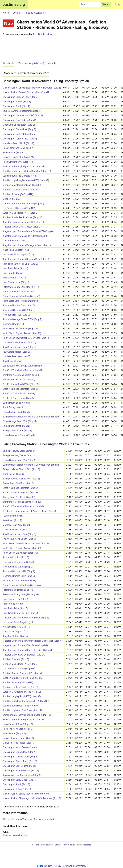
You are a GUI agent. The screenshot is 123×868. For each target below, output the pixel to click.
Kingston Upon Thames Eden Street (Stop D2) (25, 645)
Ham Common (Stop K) (14, 278)
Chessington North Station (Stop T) (20, 134)
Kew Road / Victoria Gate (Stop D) (19, 534)
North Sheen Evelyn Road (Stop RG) (20, 553)
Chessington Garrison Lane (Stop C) (20, 97)
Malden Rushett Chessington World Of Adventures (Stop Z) (32, 88)
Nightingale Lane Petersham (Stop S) (21, 301)
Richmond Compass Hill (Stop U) (19, 310)
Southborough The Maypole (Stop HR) (21, 176)
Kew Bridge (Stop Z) (12, 361)
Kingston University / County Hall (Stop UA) (24, 655)
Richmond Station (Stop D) (16, 557)
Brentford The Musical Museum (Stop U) (23, 370)
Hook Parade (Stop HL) (14, 153)
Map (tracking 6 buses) (31, 63)
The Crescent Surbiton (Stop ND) (19, 208)
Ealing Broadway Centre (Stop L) (19, 455)
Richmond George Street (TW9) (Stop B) (22, 319)
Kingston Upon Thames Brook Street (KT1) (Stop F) (28, 650)
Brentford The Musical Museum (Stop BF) (23, 506)
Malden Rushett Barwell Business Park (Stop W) (26, 794)
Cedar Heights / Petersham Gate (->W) (22, 585)
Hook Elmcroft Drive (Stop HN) (18, 162)
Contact (36, 845)
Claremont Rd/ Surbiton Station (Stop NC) (23, 204)
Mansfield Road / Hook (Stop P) (18, 143)
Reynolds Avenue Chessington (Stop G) (22, 775)
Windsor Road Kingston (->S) (17, 627)
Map (118, 4)
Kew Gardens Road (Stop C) (16, 530)
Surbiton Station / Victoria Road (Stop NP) (23, 678)
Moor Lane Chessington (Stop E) (19, 125)
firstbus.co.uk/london (15, 835)
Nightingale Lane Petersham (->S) (19, 581)
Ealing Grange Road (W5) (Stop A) (19, 460)
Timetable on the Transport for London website (29, 820)
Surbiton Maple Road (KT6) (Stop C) (20, 664)
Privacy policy (69, 845)
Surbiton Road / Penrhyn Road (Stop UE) (23, 217)
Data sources (47, 845)
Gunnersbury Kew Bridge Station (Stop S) (23, 366)
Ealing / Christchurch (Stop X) (17, 431)
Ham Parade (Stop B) (13, 604)
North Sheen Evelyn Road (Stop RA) (20, 329)
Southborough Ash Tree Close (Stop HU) (23, 710)
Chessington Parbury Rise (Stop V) (20, 139)
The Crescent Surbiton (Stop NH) (19, 669)
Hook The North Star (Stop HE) (18, 729)
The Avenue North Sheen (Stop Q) (19, 343)
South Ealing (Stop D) (13, 474)
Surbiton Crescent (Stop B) (16, 659)
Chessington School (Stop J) (17, 789)
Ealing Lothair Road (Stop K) (17, 412)
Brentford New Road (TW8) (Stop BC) (21, 493)
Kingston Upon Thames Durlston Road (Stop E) (26, 618)
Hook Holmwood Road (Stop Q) (18, 738)
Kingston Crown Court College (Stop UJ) (23, 227)
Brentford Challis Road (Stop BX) (19, 393)
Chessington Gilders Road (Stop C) (20, 761)
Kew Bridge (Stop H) (13, 516)
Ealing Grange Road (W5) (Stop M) (20, 421)
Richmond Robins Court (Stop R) (19, 576)
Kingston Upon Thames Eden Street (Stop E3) (25, 236)
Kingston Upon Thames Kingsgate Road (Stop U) (27, 245)
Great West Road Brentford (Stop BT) (21, 389)
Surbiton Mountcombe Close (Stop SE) (22, 692)
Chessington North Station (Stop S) (20, 747)
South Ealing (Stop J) (13, 407)
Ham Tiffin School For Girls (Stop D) (20, 613)
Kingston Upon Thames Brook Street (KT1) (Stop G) (28, 231)
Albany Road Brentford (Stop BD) (19, 497)
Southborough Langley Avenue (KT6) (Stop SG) (26, 701)
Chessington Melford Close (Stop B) (20, 757)
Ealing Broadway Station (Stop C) (19, 435)
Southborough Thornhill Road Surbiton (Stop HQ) (27, 171)
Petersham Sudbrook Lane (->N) (18, 292)
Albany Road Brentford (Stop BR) (19, 380)
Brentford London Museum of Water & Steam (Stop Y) (29, 511)
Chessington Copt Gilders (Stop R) (20, 120)
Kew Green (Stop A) (12, 520)
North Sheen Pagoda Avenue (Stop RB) (22, 333)
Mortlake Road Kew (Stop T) (16, 356)
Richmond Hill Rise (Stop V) (16, 315)
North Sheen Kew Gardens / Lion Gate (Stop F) (26, 544)
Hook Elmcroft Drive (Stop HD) (18, 724)
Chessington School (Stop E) (17, 102)
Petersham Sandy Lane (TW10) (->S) (21, 594)
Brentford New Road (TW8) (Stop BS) (21, 384)
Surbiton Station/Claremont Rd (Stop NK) (23, 673)
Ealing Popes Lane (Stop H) (16, 403)
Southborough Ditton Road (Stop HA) (21, 706)
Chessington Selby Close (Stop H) (19, 780)
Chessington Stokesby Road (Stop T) (21, 771)
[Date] (26, 73)
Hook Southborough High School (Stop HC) (24, 720)
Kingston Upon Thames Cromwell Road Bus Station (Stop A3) (33, 641)
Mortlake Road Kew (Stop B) (17, 525)
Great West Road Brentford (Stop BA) (21, 488)
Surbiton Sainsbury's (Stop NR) (18, 683)
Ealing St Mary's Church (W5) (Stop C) (21, 469)
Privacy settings (84, 845)
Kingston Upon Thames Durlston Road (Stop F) (26, 259)
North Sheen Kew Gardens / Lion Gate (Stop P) (26, 338)
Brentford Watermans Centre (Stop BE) (22, 502)
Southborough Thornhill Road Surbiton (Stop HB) (27, 715)
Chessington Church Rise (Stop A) (19, 752)
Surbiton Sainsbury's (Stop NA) (18, 194)
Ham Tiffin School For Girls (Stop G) (20, 264)
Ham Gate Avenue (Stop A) (16, 599)
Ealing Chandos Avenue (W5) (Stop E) (21, 479)
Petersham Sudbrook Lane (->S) (18, 590)
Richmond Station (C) (13, 324)
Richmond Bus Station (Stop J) (18, 567)
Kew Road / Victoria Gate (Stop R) (19, 347)
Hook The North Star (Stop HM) (18, 157)
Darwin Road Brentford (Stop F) (18, 483)
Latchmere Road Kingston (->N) (18, 255)
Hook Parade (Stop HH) (14, 733)
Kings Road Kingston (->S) (16, 632)
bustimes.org (14, 4)
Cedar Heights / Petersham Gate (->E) (21, 296)
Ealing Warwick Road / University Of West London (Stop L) (31, 417)
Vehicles (53, 63)
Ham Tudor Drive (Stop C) (15, 608)
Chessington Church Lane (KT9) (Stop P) (23, 116)
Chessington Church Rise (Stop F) (19, 129)
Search (90, 4)
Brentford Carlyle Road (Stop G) (18, 398)
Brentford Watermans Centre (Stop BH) (22, 375)
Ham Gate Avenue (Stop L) (16, 282)
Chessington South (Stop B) (16, 784)
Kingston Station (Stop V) (15, 636)
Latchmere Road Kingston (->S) (18, 622)
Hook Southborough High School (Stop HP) (24, 166)
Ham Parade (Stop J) (13, 273)
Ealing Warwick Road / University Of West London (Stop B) (31, 465)
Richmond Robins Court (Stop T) (19, 305)
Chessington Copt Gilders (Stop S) (20, 766)
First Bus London (42, 34)
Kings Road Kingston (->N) (16, 250)
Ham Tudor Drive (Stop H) (15, 268)
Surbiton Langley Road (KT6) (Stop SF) (22, 696)
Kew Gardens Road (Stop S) (16, 352)
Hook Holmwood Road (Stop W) (18, 148)
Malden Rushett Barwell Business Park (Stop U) (26, 92)
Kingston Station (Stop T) (15, 241)
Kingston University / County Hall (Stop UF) (24, 222)
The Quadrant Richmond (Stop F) (19, 562)
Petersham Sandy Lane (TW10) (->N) (21, 287)
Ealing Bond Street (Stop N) (16, 426)
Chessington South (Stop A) (16, 106)
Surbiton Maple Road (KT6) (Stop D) (20, 213)
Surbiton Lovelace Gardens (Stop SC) (21, 190)
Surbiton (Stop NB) (12, 199)
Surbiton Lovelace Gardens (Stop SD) (21, 687)
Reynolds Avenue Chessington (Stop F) (22, 111)
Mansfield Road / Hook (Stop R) (18, 743)
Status (58, 845)
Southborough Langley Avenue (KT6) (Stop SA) (26, 180)
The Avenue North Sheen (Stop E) (19, 539)
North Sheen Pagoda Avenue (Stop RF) (22, 548)
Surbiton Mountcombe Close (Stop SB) (22, 185)
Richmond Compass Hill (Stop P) (19, 571)
